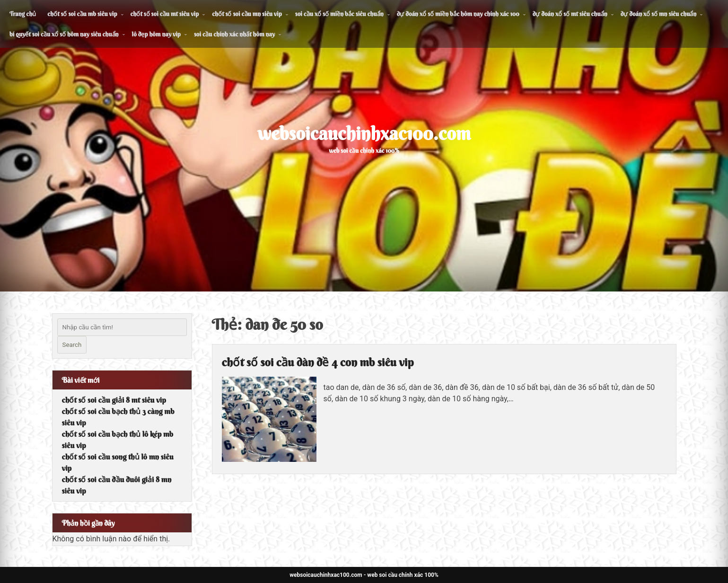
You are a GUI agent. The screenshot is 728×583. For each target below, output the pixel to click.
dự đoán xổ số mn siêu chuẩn (659, 14)
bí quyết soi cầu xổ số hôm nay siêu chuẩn (64, 34)
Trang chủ (23, 14)
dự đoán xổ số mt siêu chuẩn (570, 14)
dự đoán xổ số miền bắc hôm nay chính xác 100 (458, 14)
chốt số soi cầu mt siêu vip (165, 14)
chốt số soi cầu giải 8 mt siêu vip (114, 400)
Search (72, 345)
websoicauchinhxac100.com (364, 133)
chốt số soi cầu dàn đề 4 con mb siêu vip (318, 362)
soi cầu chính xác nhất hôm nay (234, 34)
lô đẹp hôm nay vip (156, 34)
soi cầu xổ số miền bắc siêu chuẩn (339, 14)
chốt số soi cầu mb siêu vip (82, 14)
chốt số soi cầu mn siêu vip (247, 14)
